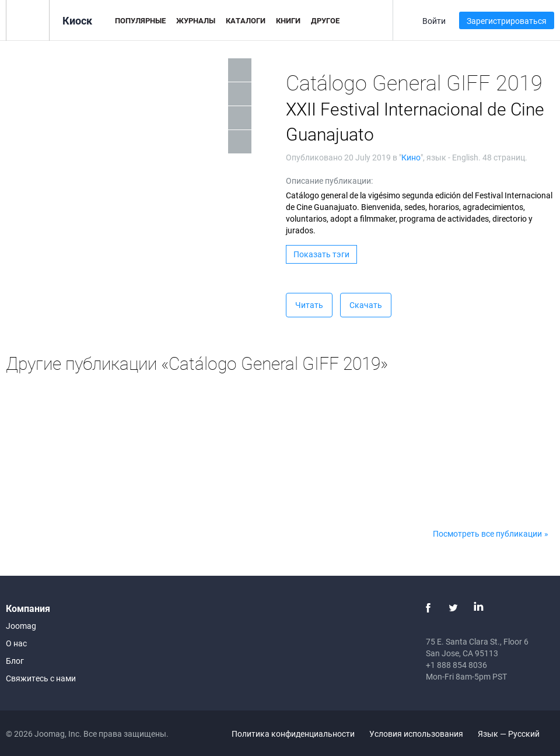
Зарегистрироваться (507, 21)
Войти (434, 21)
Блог (15, 661)
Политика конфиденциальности (293, 734)
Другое (325, 20)
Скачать (366, 305)
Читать (309, 305)
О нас (16, 643)
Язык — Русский (515, 734)
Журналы (196, 20)
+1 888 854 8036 (456, 665)
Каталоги (246, 20)
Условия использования (416, 734)
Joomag (21, 626)
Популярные (140, 20)
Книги (288, 20)
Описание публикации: (329, 181)
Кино (411, 157)
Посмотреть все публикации (487, 533)
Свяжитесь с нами (41, 678)
